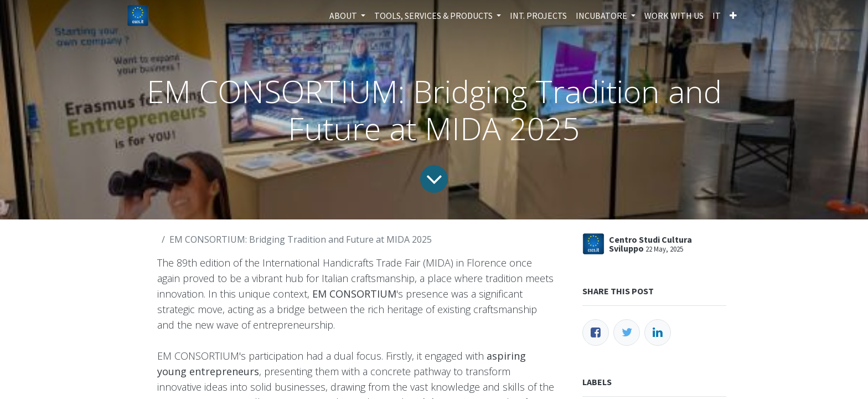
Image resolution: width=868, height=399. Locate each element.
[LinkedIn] (658, 332)
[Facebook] (596, 332)
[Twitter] (627, 332)
